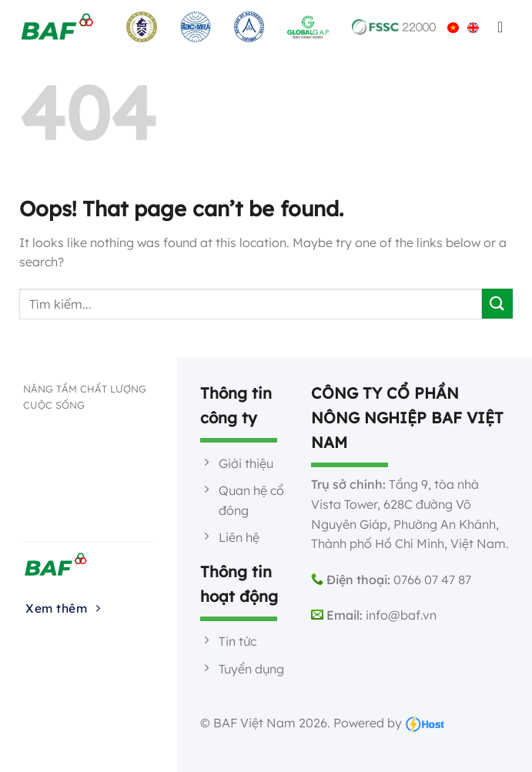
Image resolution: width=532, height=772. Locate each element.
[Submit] (497, 304)
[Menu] (501, 27)
